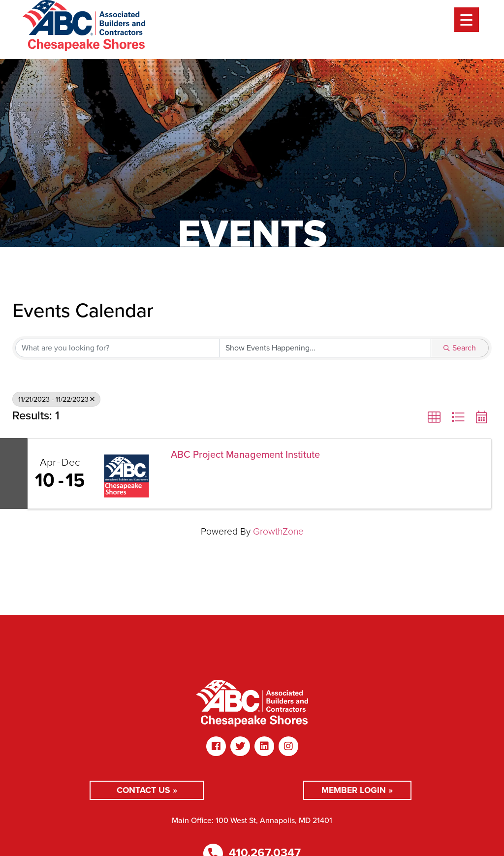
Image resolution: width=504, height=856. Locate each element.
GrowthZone (278, 531)
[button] (434, 417)
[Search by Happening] (325, 348)
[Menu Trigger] (467, 20)
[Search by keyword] (117, 348)
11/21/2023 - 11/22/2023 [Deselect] (56, 399)
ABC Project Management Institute (245, 454)
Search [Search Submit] (460, 348)
